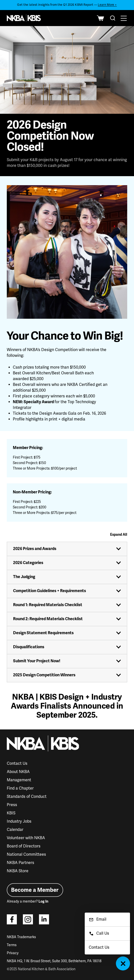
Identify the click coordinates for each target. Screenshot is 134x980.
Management (19, 780)
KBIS (11, 813)
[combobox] (113, 18)
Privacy (13, 953)
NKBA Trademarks (21, 937)
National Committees (26, 854)
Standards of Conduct (27, 797)
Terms (12, 945)
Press (12, 805)
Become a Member (35, 890)
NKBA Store (18, 871)
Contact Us (17, 764)
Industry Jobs (19, 821)
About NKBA (18, 772)
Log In (43, 901)
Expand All (119, 535)
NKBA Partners (20, 863)
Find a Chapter (20, 788)
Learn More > (107, 5)
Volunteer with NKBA (26, 838)
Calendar (15, 830)
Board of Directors (24, 846)
